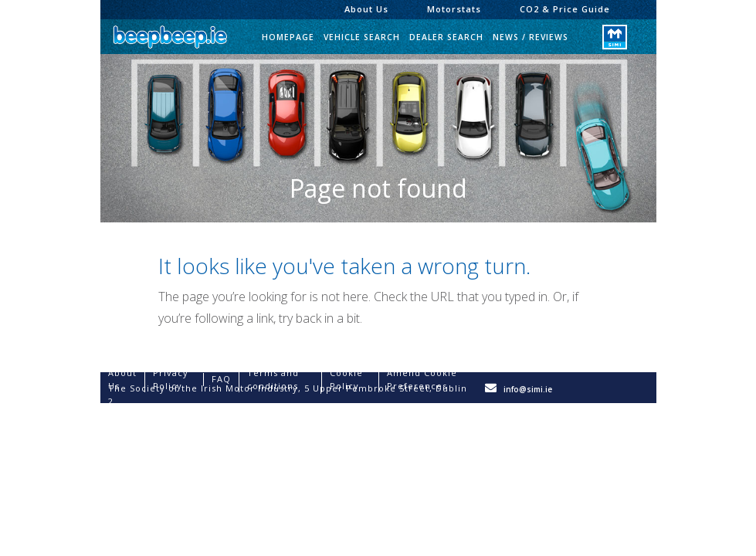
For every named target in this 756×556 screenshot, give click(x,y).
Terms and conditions (273, 379)
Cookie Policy (346, 379)
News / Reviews (531, 37)
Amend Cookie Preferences (422, 379)
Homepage (288, 37)
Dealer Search (446, 37)
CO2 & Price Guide (565, 9)
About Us (366, 9)
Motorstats (454, 9)
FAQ (221, 379)
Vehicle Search (362, 37)
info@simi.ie (528, 389)
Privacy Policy (171, 379)
